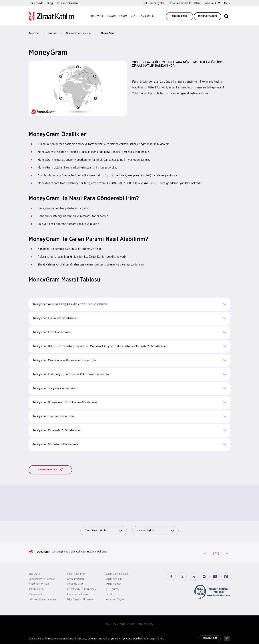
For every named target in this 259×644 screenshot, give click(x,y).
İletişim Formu (37, 589)
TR (227, 3)
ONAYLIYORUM (210, 639)
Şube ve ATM (212, 3)
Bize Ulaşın (35, 574)
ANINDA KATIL (180, 16)
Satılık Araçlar (113, 584)
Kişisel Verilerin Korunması (82, 589)
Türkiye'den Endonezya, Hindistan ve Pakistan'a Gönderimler (129, 374)
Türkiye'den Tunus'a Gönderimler (129, 416)
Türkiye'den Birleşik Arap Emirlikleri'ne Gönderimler (129, 402)
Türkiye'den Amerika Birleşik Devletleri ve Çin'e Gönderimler (129, 304)
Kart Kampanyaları (153, 3)
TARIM (123, 16)
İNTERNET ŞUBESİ (208, 16)
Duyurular (43, 552)
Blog (50, 3)
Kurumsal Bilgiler (115, 599)
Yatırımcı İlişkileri (67, 3)
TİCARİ (111, 16)
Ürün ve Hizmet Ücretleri (184, 3)
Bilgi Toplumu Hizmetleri (81, 599)
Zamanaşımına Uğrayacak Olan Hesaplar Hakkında (80, 552)
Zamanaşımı (35, 594)
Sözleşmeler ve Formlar (42, 579)
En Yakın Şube (75, 584)
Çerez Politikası (75, 579)
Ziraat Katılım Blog (39, 584)
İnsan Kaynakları (76, 574)
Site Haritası (112, 589)
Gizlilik (109, 594)
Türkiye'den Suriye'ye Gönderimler (129, 388)
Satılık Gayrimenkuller (117, 574)
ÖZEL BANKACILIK (143, 16)
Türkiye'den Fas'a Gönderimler (129, 332)
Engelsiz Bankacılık (78, 594)
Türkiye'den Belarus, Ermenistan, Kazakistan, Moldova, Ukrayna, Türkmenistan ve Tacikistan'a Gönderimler (129, 346)
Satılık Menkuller (114, 579)
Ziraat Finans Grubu (104, 531)
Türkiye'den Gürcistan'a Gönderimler (129, 444)
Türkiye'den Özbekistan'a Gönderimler (129, 430)
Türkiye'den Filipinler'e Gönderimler (129, 318)
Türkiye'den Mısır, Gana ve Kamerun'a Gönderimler (129, 360)
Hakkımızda (36, 3)
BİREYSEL (97, 16)
